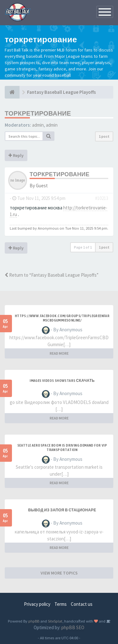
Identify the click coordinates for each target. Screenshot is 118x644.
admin (38, 125)
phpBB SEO (73, 627)
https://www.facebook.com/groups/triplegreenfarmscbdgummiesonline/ (62, 318)
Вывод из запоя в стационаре (62, 510)
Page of (83, 247)
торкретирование (38, 113)
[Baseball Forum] (12, 92)
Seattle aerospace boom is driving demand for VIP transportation (62, 448)
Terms (61, 604)
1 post (104, 136)
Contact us (82, 604)
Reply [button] (16, 155)
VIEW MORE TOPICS (59, 573)
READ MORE (59, 353)
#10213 (102, 198)
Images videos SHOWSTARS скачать (62, 381)
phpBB (34, 621)
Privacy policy (37, 604)
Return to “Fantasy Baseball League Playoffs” (52, 275)
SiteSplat (55, 621)
